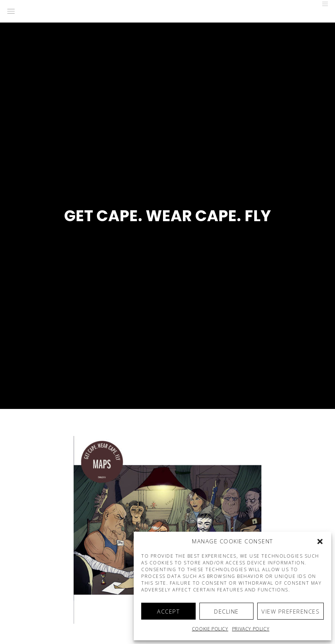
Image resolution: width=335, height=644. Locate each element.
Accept (168, 611)
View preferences (290, 611)
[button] (320, 541)
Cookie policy (210, 629)
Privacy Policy (251, 629)
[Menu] (323, 4)
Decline (226, 611)
